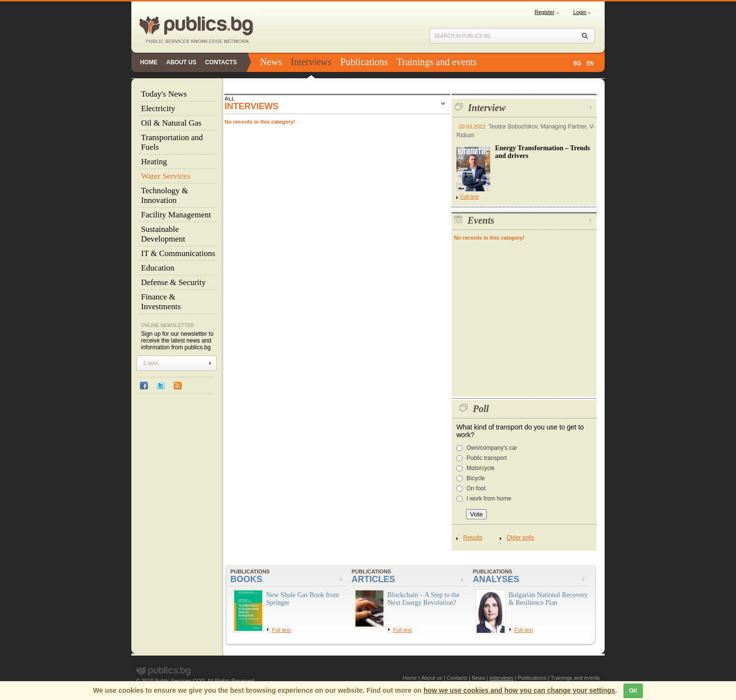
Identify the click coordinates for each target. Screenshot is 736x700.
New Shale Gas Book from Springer (303, 599)
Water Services (166, 176)
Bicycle (476, 478)
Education (158, 268)
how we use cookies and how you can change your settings (519, 690)
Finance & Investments (161, 302)
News (271, 62)
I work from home (489, 499)
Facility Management (176, 215)
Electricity (158, 108)
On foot (476, 488)
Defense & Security (173, 282)
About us (181, 62)
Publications (364, 62)
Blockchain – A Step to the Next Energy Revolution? (424, 599)
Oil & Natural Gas (171, 123)
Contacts (221, 62)
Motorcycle (481, 468)
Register (545, 12)
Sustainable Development (163, 234)
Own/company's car (492, 448)
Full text (468, 197)
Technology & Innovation (164, 195)
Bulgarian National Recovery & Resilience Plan (548, 599)
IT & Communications (178, 253)
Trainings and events (437, 62)
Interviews (311, 62)
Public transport (487, 458)
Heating (154, 162)
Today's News (164, 94)
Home (149, 62)
